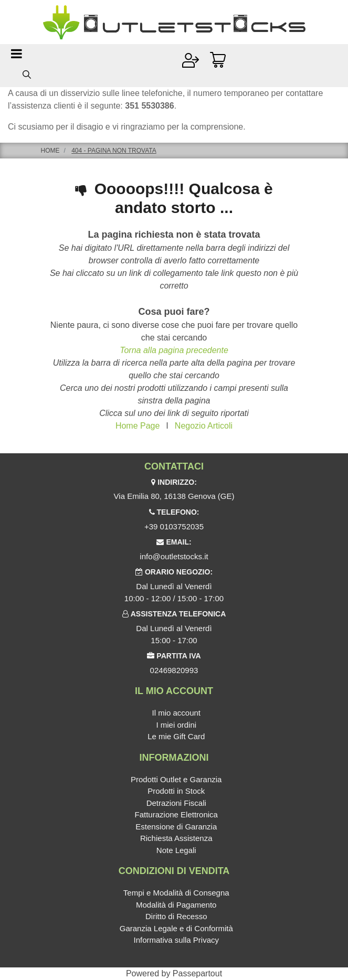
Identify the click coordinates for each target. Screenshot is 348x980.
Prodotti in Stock (176, 791)
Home (50, 151)
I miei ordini (176, 725)
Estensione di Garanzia (176, 827)
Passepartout (197, 973)
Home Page (138, 426)
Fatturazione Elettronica (176, 814)
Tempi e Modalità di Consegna (176, 893)
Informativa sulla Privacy (176, 940)
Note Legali (176, 850)
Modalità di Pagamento (176, 905)
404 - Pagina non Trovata (114, 151)
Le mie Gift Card (176, 736)
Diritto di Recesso (176, 916)
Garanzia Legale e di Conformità (176, 928)
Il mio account (176, 713)
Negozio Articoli (204, 426)
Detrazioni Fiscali (176, 803)
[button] (27, 74)
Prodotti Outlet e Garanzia (176, 779)
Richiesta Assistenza (176, 838)
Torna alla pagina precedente (174, 350)
